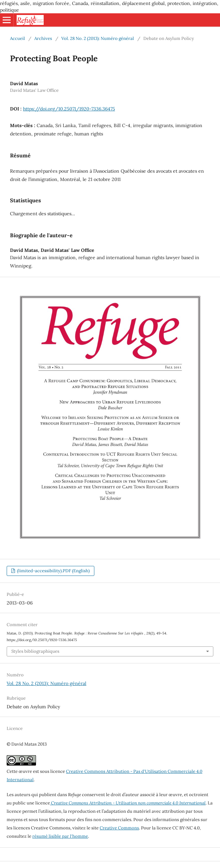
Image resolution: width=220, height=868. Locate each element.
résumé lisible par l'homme (60, 836)
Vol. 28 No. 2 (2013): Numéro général (98, 38)
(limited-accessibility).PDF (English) (53, 571)
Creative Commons (119, 828)
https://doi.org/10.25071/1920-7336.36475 (69, 109)
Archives (43, 38)
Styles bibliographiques (35, 651)
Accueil (17, 38)
